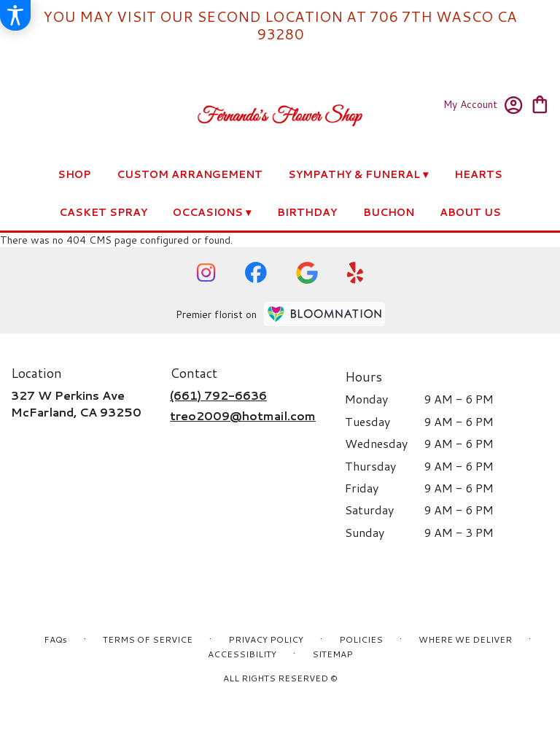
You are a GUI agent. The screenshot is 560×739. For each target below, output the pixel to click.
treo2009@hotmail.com (243, 415)
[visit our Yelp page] (355, 273)
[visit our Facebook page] (256, 272)
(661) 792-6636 (218, 395)
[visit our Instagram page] (206, 273)
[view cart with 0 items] (540, 103)
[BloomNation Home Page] (324, 314)
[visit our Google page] (307, 273)
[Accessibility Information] (15, 15)
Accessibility (242, 654)
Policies (361, 639)
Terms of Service (148, 639)
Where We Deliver (465, 639)
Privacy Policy (266, 639)
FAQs (55, 639)
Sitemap (332, 654)
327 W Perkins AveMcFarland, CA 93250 (76, 403)
